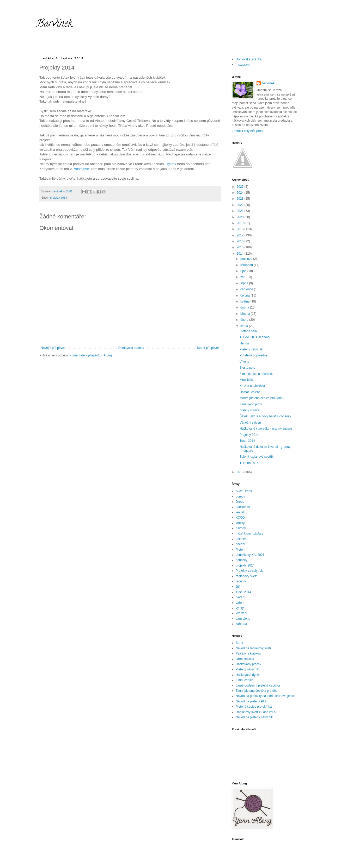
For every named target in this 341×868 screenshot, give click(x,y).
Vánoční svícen (250, 423)
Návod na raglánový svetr (253, 648)
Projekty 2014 (249, 435)
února (245, 320)
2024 (241, 193)
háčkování (243, 507)
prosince (247, 259)
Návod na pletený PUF (251, 701)
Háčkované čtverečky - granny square (266, 429)
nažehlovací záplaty (249, 533)
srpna (245, 283)
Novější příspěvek (53, 348)
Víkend (244, 362)
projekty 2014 (59, 198)
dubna (245, 307)
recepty (241, 581)
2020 (241, 217)
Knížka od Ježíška (252, 386)
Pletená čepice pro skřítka (254, 707)
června (245, 295)
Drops (240, 502)
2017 (241, 235)
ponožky (242, 560)
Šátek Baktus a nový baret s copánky (265, 416)
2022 (241, 205)
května (245, 301)
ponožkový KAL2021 (250, 555)
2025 (241, 187)
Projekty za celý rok (249, 571)
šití (238, 587)
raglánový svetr (246, 576)
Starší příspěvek (208, 348)
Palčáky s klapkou (248, 653)
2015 (241, 247)
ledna (245, 326)
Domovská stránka (131, 348)
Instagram (243, 65)
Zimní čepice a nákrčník (256, 374)
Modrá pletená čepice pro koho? (262, 398)
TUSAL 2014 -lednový (255, 337)
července (247, 289)
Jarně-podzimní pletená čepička (258, 685)
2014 (241, 254)
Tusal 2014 (247, 441)
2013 (241, 472)
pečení (240, 544)
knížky (240, 523)
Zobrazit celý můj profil (247, 131)
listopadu (247, 265)
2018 (241, 229)
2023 (241, 199)
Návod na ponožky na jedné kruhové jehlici (265, 696)
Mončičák (246, 380)
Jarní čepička (245, 659)
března (246, 314)
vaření (240, 603)
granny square (250, 410)
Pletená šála (248, 331)
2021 (241, 211)
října (244, 271)
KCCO (240, 518)
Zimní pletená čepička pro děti (257, 691)
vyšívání (241, 613)
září (243, 277)
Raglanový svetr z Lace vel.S (256, 712)
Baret (239, 643)
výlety (240, 608)
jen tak (240, 512)
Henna (244, 343)
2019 (241, 223)
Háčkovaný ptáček (248, 664)
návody (241, 528)
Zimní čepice (245, 680)
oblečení (242, 539)
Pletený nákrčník (251, 349)
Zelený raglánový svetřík (257, 457)
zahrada (241, 624)
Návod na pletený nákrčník (254, 717)
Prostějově (81, 169)
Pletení (240, 550)
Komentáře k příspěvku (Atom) (91, 355)
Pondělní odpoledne (254, 355)
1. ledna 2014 (249, 463)
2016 (241, 241)
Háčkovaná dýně (247, 675)
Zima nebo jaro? (251, 404)
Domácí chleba (250, 392)
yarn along (243, 619)
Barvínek (54, 24)
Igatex (172, 164)
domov (240, 496)
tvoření (240, 597)
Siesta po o (247, 368)
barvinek (268, 83)
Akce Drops (244, 491)
